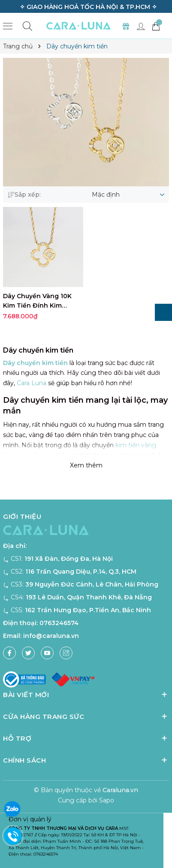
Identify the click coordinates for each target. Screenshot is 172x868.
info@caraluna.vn (51, 636)
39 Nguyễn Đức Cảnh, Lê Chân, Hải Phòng (92, 584)
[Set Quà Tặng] (126, 26)
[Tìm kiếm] (27, 26)
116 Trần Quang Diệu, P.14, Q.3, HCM (81, 572)
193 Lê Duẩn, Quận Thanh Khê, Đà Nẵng (89, 597)
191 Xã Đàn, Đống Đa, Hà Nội (69, 559)
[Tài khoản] (141, 26)
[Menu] (8, 26)
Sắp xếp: (24, 195)
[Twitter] (28, 653)
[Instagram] (66, 653)
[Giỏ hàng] (156, 26)
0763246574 (59, 623)
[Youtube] (47, 653)
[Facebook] (9, 653)
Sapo (107, 800)
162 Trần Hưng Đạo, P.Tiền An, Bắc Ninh (88, 610)
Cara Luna (32, 383)
